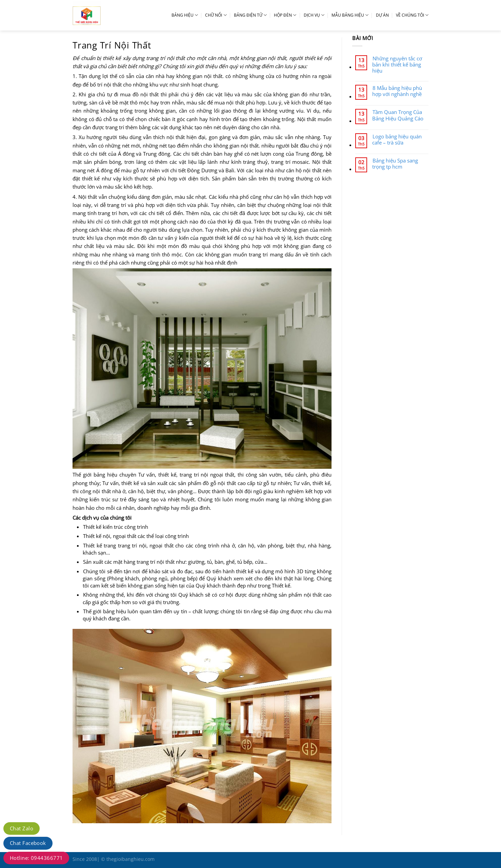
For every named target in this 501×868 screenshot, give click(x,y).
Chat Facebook (28, 843)
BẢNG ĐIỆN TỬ (250, 15)
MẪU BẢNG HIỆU (350, 15)
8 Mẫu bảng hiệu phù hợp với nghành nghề (397, 91)
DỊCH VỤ (314, 15)
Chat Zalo (22, 828)
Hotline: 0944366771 (36, 858)
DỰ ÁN (382, 15)
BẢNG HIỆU (185, 15)
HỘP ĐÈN (285, 15)
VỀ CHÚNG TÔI (412, 15)
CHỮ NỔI (216, 15)
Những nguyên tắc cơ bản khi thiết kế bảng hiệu (397, 65)
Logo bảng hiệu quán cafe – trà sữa (397, 139)
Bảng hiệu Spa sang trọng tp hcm (395, 163)
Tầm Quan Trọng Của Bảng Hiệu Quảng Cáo (398, 115)
